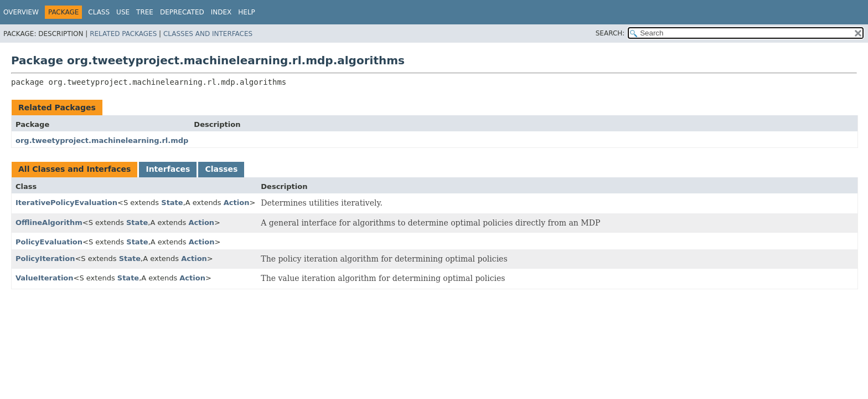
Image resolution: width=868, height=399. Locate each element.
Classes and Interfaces (208, 34)
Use (123, 12)
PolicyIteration (45, 259)
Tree (145, 12)
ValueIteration (45, 278)
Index (221, 12)
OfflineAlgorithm (49, 222)
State (172, 203)
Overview (21, 12)
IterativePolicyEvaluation (66, 203)
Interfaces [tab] (168, 169)
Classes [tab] (221, 169)
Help (247, 12)
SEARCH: (610, 33)
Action (237, 203)
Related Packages (123, 34)
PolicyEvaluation (49, 242)
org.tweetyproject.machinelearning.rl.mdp (102, 140)
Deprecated (182, 12)
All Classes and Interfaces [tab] (74, 169)
